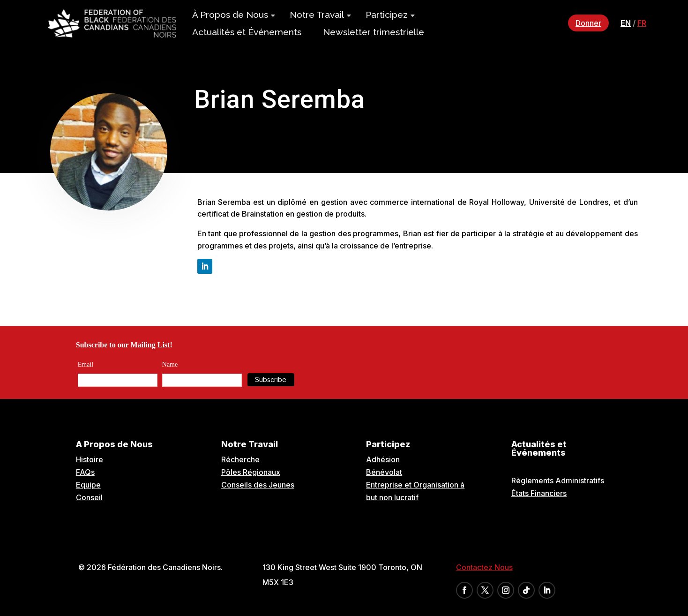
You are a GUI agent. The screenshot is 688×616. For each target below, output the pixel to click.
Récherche (240, 459)
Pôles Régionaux (251, 472)
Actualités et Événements (247, 32)
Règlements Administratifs (558, 481)
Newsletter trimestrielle (374, 32)
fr (642, 23)
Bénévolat (384, 472)
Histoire (90, 459)
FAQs (85, 472)
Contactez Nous (484, 567)
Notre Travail (317, 15)
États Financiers (539, 493)
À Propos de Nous (230, 15)
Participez (387, 15)
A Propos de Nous (114, 444)
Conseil (89, 497)
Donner (588, 23)
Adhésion (383, 459)
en (626, 23)
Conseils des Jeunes (258, 485)
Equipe (88, 485)
